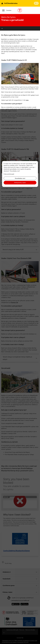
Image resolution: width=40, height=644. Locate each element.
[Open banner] (36, 3)
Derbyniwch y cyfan (20, 183)
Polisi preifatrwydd (9, 174)
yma (27, 100)
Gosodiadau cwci (20, 178)
